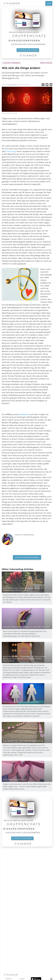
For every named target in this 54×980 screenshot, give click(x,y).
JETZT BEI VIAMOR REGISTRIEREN (27, 611)
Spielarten (24, 468)
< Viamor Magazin (11, 63)
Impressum (9, 979)
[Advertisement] (27, 434)
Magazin (22, 979)
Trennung (11, 151)
